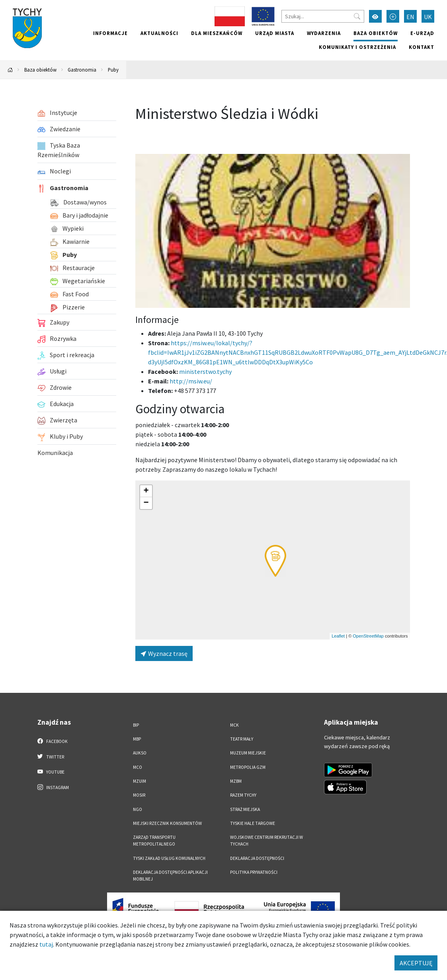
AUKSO (140, 753)
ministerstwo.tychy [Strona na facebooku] (205, 371)
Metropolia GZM (248, 767)
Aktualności (159, 33)
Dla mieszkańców (217, 33)
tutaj (46, 944)
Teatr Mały (242, 739)
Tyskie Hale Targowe (253, 823)
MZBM (236, 781)
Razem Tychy (243, 795)
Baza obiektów (376, 33)
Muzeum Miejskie (248, 753)
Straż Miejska (245, 809)
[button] (275, 561)
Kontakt (422, 47)
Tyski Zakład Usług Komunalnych (169, 858)
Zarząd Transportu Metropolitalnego (154, 841)
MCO (138, 767)
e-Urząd (422, 33)
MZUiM (140, 781)
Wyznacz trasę (164, 653)
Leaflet (338, 636)
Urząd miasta (275, 33)
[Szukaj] (323, 16)
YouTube (51, 772)
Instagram (53, 787)
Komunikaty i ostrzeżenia (357, 47)
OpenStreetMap (368, 636)
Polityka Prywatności (254, 872)
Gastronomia (82, 70)
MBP (137, 739)
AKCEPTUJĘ (416, 963)
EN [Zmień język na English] (410, 17)
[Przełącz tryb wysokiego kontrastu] (375, 16)
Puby (113, 70)
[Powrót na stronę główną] (10, 70)
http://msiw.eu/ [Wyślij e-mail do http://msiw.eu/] (191, 381)
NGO (138, 809)
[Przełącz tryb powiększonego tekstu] (393, 16)
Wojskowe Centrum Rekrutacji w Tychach (266, 841)
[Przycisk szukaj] (357, 16)
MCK (234, 725)
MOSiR (139, 795)
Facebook (53, 741)
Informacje (110, 33)
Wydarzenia (324, 33)
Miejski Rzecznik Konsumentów (167, 823)
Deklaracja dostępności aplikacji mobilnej (170, 876)
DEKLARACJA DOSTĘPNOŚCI (257, 858)
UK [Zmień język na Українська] (428, 17)
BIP (136, 725)
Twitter (51, 756)
